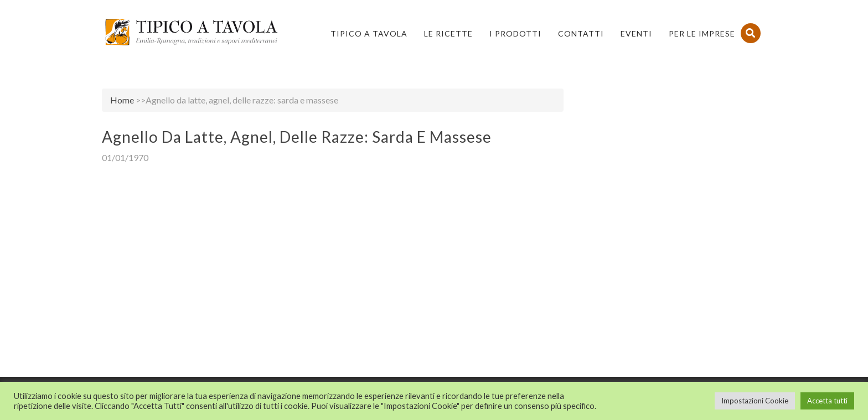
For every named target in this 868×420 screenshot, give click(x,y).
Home (122, 100)
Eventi (636, 33)
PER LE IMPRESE (702, 33)
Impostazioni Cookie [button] (755, 401)
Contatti (581, 33)
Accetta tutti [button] (827, 401)
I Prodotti (515, 33)
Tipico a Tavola (369, 33)
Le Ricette (448, 33)
